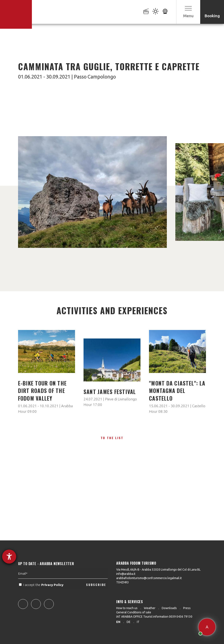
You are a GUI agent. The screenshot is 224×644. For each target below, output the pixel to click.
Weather (150, 608)
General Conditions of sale (134, 612)
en (118, 622)
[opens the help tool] (9, 557)
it (138, 622)
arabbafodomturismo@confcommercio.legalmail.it (149, 578)
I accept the (42, 597)
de (129, 622)
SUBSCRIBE (96, 597)
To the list (112, 438)
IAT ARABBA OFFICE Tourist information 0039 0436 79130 (154, 617)
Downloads (169, 608)
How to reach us (127, 608)
